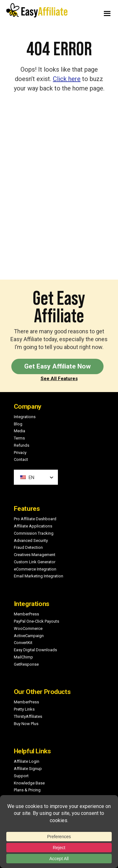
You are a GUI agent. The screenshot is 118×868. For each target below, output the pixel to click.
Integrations (25, 417)
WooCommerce (28, 628)
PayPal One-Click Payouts (37, 621)
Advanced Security (31, 540)
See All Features (59, 379)
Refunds (22, 445)
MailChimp (23, 657)
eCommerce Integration (35, 569)
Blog (18, 424)
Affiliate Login (27, 761)
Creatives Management (35, 555)
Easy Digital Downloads (35, 650)
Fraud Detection (28, 547)
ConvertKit (23, 643)
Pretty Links (24, 709)
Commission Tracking (34, 533)
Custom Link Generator (35, 562)
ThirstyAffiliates (28, 716)
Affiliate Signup (28, 769)
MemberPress (26, 614)
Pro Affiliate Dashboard (35, 519)
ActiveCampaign (29, 636)
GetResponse (26, 664)
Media (20, 431)
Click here (67, 79)
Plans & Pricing (27, 790)
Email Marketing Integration (39, 576)
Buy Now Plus (26, 724)
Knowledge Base (29, 783)
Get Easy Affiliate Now (57, 366)
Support (21, 776)
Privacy (20, 453)
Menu (90, 12)
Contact (21, 459)
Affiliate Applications (33, 526)
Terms (19, 438)
